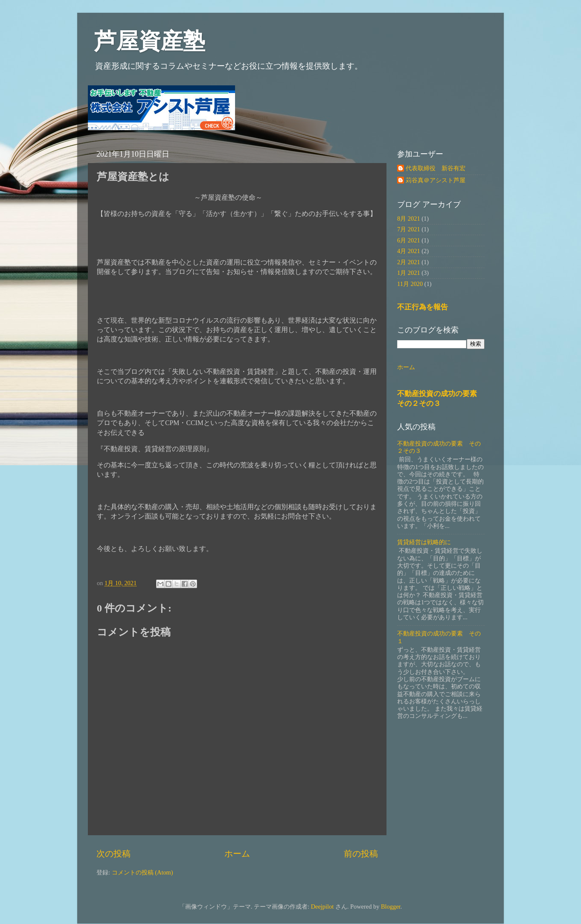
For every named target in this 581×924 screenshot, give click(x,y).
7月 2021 (409, 229)
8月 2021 (409, 219)
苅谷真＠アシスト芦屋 (436, 180)
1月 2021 (409, 273)
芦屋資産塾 (150, 41)
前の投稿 (361, 854)
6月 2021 (409, 240)
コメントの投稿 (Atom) (142, 872)
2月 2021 (409, 262)
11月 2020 (410, 284)
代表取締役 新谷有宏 (436, 168)
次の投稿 (113, 854)
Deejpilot (322, 907)
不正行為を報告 (423, 307)
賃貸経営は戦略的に (424, 542)
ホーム (237, 854)
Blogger (391, 907)
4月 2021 (409, 251)
